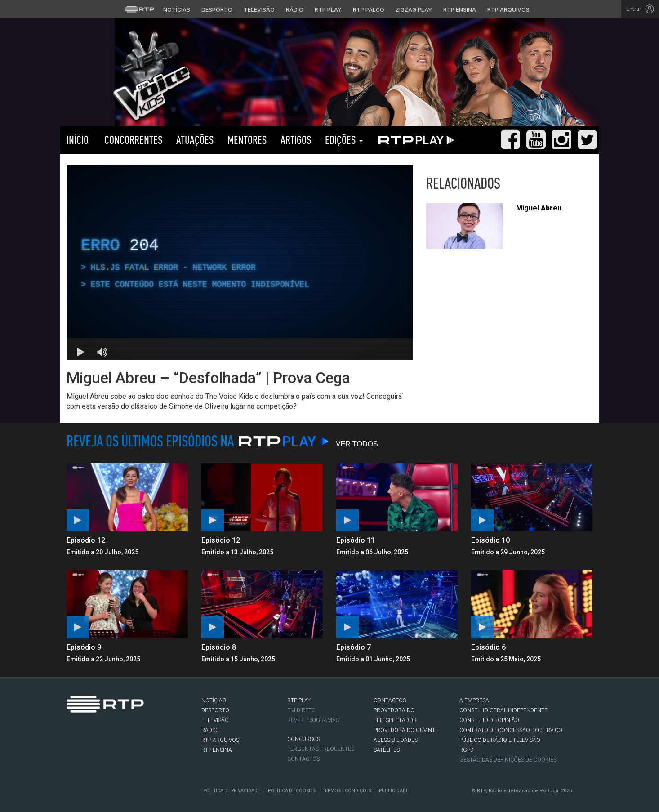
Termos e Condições (347, 791)
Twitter (85, 749)
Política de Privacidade (232, 791)
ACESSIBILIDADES (396, 740)
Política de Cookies (292, 791)
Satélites (387, 750)
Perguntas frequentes (321, 749)
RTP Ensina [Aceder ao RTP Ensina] (460, 10)
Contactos (303, 759)
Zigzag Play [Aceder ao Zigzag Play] (414, 10)
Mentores (247, 140)
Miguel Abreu (539, 208)
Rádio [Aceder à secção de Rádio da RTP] (295, 10)
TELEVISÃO (215, 720)
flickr (125, 749)
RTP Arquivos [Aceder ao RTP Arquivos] (508, 10)
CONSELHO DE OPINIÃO (489, 720)
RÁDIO (209, 730)
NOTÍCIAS (214, 700)
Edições (344, 140)
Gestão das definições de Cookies (508, 760)
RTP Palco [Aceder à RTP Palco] (369, 10)
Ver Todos (357, 444)
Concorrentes (132, 140)
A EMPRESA (474, 700)
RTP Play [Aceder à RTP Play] (328, 10)
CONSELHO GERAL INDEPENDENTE (503, 710)
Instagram (98, 749)
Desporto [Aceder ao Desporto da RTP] (217, 10)
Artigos (296, 140)
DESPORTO (215, 710)
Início (78, 140)
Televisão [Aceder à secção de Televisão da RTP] (259, 10)
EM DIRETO (301, 710)
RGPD (467, 750)
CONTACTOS (390, 700)
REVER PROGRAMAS (313, 720)
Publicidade (394, 791)
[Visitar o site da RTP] (140, 9)
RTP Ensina (217, 750)
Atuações (195, 140)
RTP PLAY (414, 140)
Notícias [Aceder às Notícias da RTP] (177, 10)
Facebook (71, 749)
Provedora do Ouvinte (406, 730)
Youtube (112, 749)
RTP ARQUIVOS (220, 740)
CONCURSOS (304, 739)
